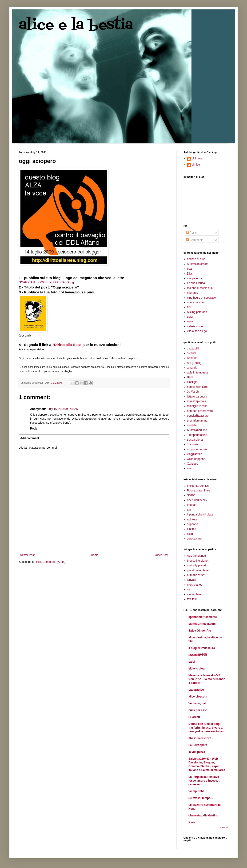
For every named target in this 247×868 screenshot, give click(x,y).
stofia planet (195, 594)
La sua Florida (196, 283)
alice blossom (198, 697)
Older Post (161, 555)
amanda (192, 368)
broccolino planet (198, 561)
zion (190, 468)
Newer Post (27, 555)
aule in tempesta (197, 373)
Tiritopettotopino (197, 435)
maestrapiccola (197, 401)
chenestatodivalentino (203, 815)
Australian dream (198, 264)
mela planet (194, 585)
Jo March (193, 392)
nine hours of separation (202, 298)
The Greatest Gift (200, 738)
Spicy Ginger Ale (200, 631)
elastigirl (192, 382)
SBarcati (194, 717)
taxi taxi (192, 599)
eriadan (192, 505)
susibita (192, 425)
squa (190, 321)
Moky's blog (197, 669)
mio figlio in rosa (197, 406)
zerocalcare (194, 539)
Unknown (198, 158)
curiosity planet (196, 565)
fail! (189, 510)
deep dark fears (197, 500)
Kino (192, 822)
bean (190, 269)
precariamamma (197, 421)
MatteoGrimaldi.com (202, 624)
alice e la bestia (76, 25)
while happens (196, 459)
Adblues (192, 358)
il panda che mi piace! (201, 515)
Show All (224, 827)
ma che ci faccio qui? (200, 288)
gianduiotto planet (198, 570)
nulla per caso (198, 710)
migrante (193, 293)
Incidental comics (198, 486)
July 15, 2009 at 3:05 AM (63, 409)
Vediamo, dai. (197, 703)
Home (95, 555)
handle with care (197, 387)
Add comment (30, 438)
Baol (190, 377)
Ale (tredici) (194, 363)
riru (189, 307)
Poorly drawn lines (199, 491)
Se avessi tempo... (201, 798)
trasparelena (195, 440)
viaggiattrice (195, 454)
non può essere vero (200, 411)
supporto (193, 524)
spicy (190, 317)
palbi (192, 662)
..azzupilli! (193, 349)
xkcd (190, 534)
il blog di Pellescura (202, 648)
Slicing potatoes (197, 312)
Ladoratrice (196, 690)
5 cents (192, 353)
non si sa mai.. (196, 302)
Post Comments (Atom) (51, 562)
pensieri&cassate (198, 416)
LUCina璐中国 (198, 655)
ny (189, 589)
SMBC (191, 495)
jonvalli (191, 580)
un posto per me (197, 449)
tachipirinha (196, 791)
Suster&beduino (197, 430)
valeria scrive (195, 326)
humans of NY (196, 575)
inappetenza (195, 278)
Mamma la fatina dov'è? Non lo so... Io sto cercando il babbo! (207, 679)
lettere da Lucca (197, 397)
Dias (190, 274)
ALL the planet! (196, 556)
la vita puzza (197, 752)
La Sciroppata (198, 745)
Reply (34, 429)
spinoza (192, 519)
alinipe (196, 165)
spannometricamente (203, 617)
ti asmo (192, 529)
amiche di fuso (196, 259)
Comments (195, 240)
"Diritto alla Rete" (67, 345)
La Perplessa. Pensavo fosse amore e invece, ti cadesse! (204, 781)
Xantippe (193, 464)
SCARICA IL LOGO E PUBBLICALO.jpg (46, 282)
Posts (191, 233)
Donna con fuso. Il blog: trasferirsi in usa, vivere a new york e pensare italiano (207, 728)
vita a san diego (197, 331)
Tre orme (193, 444)
